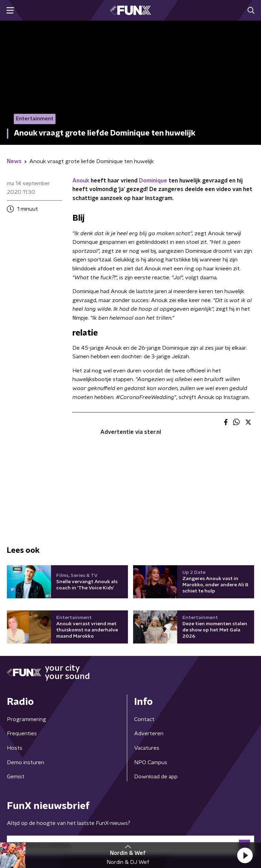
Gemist (16, 777)
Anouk (81, 181)
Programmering (27, 719)
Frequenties (22, 734)
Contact (144, 719)
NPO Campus (151, 762)
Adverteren (149, 734)
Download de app (156, 777)
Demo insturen (26, 762)
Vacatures (147, 748)
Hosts (15, 748)
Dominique (153, 181)
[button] (245, 855)
